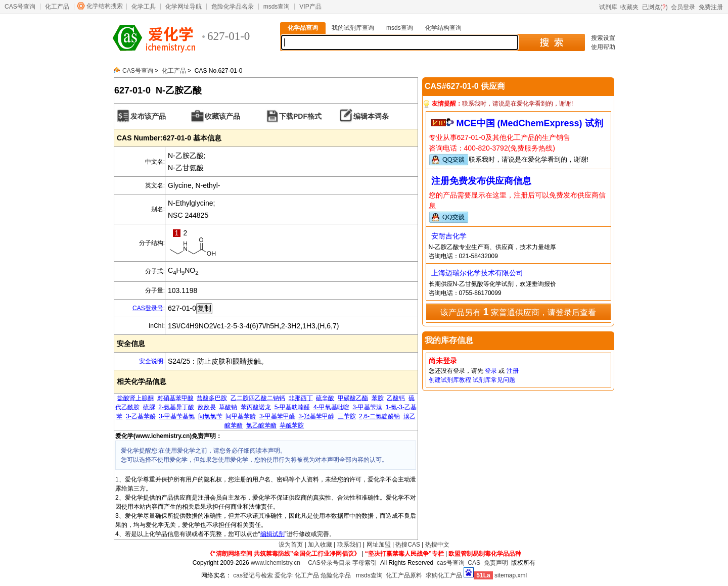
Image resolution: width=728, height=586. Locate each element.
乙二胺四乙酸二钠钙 (258, 398)
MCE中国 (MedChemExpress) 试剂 (530, 123)
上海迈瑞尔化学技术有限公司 (477, 273)
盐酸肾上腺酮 (135, 398)
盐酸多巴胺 (212, 398)
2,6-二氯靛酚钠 (379, 416)
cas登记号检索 (253, 575)
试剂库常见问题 (494, 380)
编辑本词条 (371, 116)
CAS (474, 563)
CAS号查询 (20, 7)
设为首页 (291, 545)
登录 (491, 371)
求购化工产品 (444, 575)
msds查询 (277, 7)
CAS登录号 (148, 308)
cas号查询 (451, 563)
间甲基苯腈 (241, 416)
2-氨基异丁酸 (176, 407)
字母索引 (365, 563)
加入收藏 (320, 545)
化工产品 (57, 7)
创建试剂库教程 (450, 380)
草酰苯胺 (292, 425)
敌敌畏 (207, 407)
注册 (513, 371)
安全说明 (151, 361)
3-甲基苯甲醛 (277, 416)
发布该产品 (148, 116)
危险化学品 (336, 575)
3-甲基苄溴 (367, 407)
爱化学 (284, 575)
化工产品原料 (404, 575)
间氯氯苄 (210, 416)
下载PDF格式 (300, 116)
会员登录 (683, 7)
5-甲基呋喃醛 (292, 407)
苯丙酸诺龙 (256, 407)
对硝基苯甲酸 (175, 398)
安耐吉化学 (449, 236)
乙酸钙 (396, 398)
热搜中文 (437, 545)
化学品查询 (303, 28)
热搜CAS (408, 545)
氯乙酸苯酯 (261, 425)
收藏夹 (629, 7)
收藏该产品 (222, 116)
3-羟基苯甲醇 (316, 416)
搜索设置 (603, 38)
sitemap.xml (511, 575)
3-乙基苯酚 (141, 416)
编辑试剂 (272, 534)
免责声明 (496, 563)
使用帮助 (603, 47)
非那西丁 (301, 398)
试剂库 (608, 7)
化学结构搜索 (105, 6)
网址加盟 (379, 545)
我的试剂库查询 (353, 28)
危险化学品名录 (233, 7)
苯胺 (378, 398)
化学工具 (144, 7)
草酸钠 (228, 407)
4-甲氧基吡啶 (331, 407)
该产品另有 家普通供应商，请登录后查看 (518, 312)
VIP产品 (310, 7)
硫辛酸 (325, 398)
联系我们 (349, 545)
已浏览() (655, 7)
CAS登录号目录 (329, 563)
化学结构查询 (443, 28)
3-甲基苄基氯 (177, 416)
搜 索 (551, 42)
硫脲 (149, 407)
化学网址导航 (184, 7)
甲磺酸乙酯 (353, 398)
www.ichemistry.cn (276, 563)
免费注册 (711, 7)
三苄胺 (347, 416)
